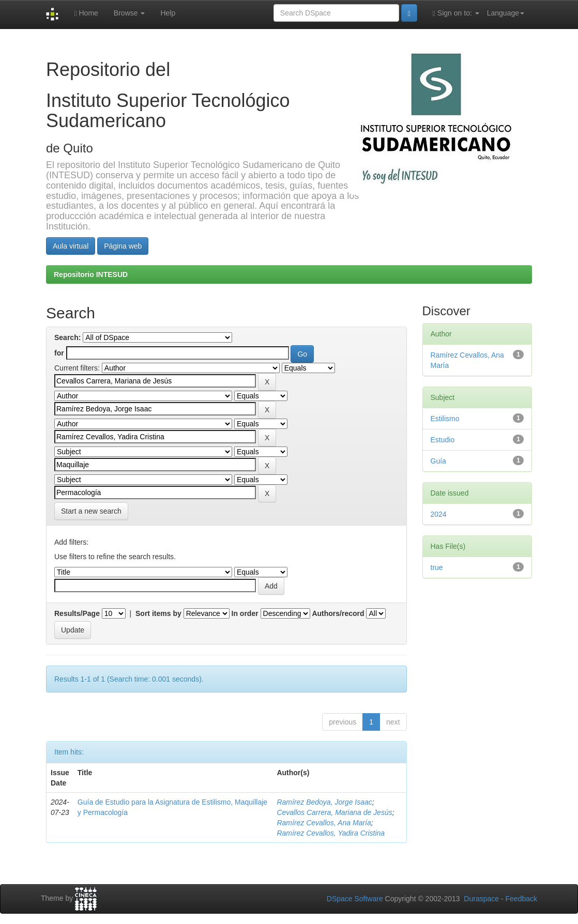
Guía (438, 461)
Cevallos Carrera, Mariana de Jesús (334, 812)
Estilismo (445, 419)
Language (506, 13)
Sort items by (158, 613)
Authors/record (338, 613)
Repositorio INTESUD (91, 274)
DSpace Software (355, 899)
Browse (130, 13)
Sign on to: (456, 13)
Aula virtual (71, 246)
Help (168, 13)
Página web (123, 246)
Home (86, 13)
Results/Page (77, 613)
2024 (439, 514)
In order (245, 613)
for (59, 353)
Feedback (521, 899)
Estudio (443, 440)
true (437, 567)
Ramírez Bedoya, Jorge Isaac (324, 802)
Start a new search (91, 511)
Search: (67, 337)
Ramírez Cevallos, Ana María (324, 823)
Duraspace (481, 899)
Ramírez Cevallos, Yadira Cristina (331, 833)
